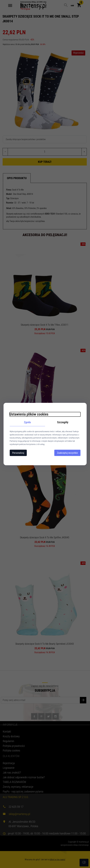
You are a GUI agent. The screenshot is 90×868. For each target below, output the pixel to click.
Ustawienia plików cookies (29, 414)
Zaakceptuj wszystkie (67, 453)
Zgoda (27, 422)
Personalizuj (18, 453)
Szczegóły (63, 422)
